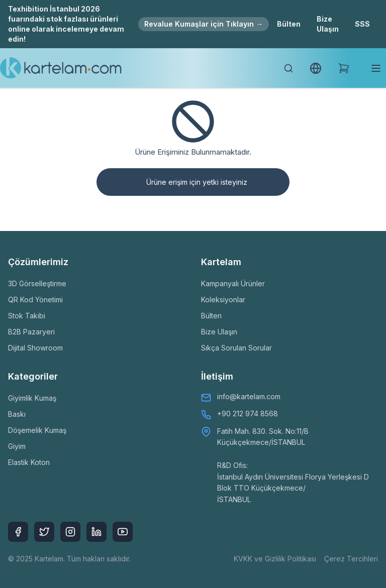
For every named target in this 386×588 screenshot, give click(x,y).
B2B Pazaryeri (31, 332)
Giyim (17, 446)
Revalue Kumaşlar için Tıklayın (204, 24)
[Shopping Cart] (344, 68)
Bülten (289, 24)
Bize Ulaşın (328, 24)
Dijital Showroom (35, 348)
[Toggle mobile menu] (376, 68)
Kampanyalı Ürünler (233, 283)
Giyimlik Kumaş (32, 398)
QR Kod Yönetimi (35, 300)
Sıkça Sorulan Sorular (236, 348)
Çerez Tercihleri (351, 559)
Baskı (17, 414)
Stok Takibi (27, 316)
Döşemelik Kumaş (37, 430)
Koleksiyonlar (223, 300)
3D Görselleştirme (37, 283)
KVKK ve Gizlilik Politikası (275, 559)
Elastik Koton (29, 462)
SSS (362, 24)
